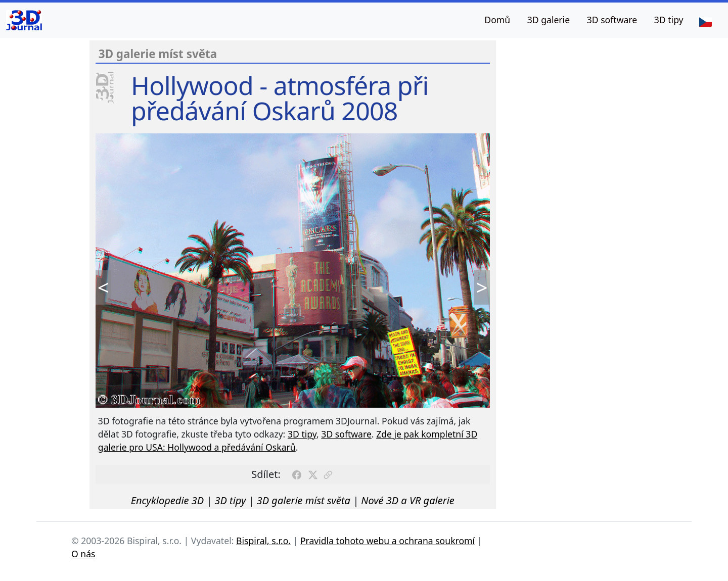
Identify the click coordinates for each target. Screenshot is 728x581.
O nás (83, 554)
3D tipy (669, 20)
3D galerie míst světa (304, 500)
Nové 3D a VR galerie (408, 500)
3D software (612, 20)
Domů (497, 20)
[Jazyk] (705, 21)
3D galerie (549, 20)
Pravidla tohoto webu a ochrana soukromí (388, 541)
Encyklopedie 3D (167, 500)
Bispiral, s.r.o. (263, 541)
